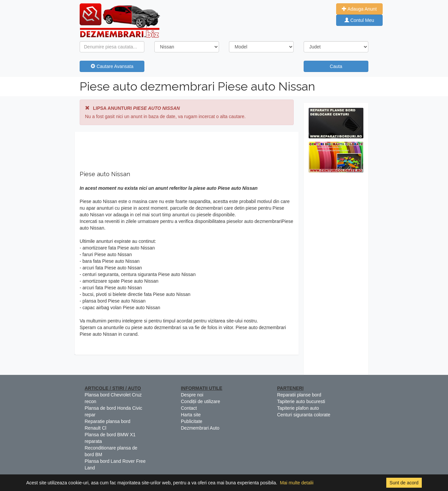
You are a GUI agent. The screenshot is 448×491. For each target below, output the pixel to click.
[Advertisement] (336, 275)
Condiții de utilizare (200, 401)
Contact (189, 408)
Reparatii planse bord (299, 395)
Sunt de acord (404, 483)
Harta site (191, 415)
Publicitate (192, 421)
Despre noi (192, 395)
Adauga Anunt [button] (359, 9)
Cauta (336, 66)
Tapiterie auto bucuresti (301, 401)
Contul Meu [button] (359, 20)
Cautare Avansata (112, 66)
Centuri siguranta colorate (304, 415)
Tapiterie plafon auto (298, 408)
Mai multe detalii (297, 483)
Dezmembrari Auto (200, 428)
